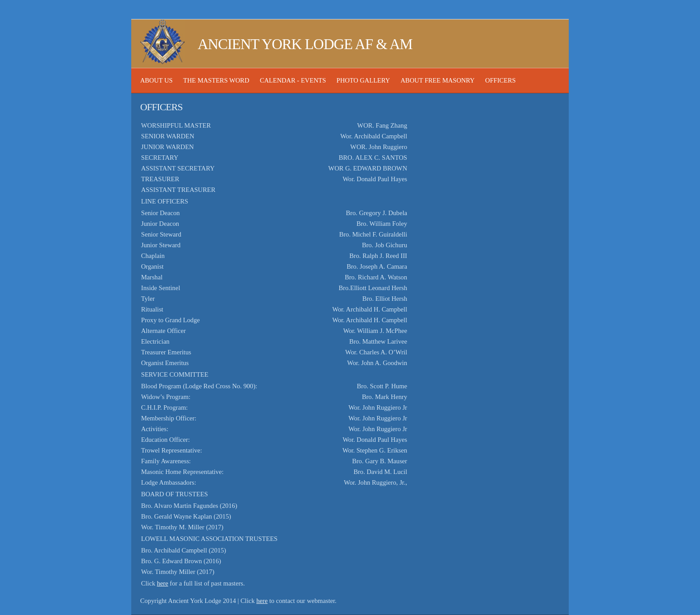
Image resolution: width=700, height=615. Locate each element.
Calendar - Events (293, 80)
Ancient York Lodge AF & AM (276, 44)
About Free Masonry (437, 80)
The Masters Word (216, 80)
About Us (156, 80)
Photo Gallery (363, 80)
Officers (500, 80)
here (162, 583)
